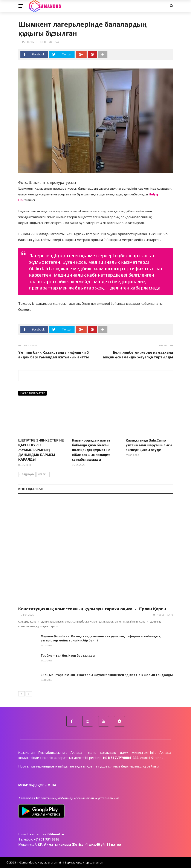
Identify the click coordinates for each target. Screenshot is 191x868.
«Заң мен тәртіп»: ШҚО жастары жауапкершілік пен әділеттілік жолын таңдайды (107, 675)
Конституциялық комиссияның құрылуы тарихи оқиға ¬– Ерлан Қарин (92, 609)
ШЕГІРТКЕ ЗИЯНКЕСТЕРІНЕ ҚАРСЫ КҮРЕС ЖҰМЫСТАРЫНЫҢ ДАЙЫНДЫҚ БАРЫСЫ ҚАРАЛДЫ (41, 450)
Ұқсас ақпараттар (32, 393)
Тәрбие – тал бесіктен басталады (68, 656)
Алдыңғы (27, 475)
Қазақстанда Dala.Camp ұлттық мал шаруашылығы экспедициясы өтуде (149, 445)
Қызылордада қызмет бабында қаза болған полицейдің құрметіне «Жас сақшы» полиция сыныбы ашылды (91, 450)
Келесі (43, 475)
